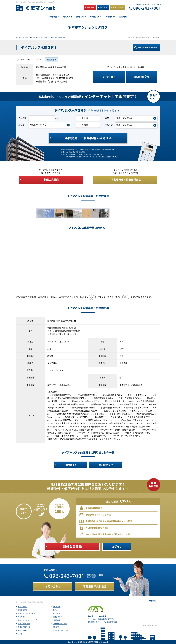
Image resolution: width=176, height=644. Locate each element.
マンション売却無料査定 (26, 613)
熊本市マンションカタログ (27, 620)
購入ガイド (57, 613)
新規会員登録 (23, 610)
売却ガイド (22, 617)
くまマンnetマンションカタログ (41, 38)
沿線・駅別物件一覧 (60, 624)
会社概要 (56, 627)
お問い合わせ (23, 630)
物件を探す (57, 607)
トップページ (23, 607)
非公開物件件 (142, 77)
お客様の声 (57, 620)
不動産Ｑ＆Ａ (57, 617)
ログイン (56, 610)
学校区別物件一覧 (24, 627)
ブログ (20, 634)
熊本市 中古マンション (23, 38)
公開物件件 (109, 77)
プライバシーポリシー (60, 630)
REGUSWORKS (156, 625)
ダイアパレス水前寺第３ (59, 38)
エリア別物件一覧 (24, 624)
